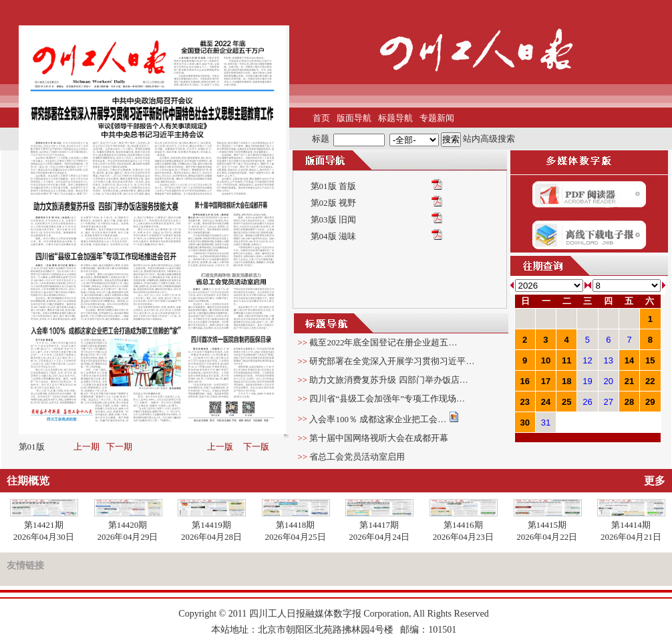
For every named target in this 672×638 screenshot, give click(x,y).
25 (566, 402)
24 (546, 402)
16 (524, 381)
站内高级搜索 (489, 139)
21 (629, 381)
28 (629, 402)
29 (650, 402)
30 (524, 423)
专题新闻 (437, 118)
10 (546, 360)
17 (546, 381)
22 (650, 381)
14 (629, 360)
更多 (655, 481)
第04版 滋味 (333, 236)
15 (650, 360)
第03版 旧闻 (333, 219)
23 (524, 402)
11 (566, 360)
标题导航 (395, 118)
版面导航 (354, 118)
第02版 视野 (333, 203)
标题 (321, 139)
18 (566, 381)
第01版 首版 (333, 186)
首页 (321, 118)
